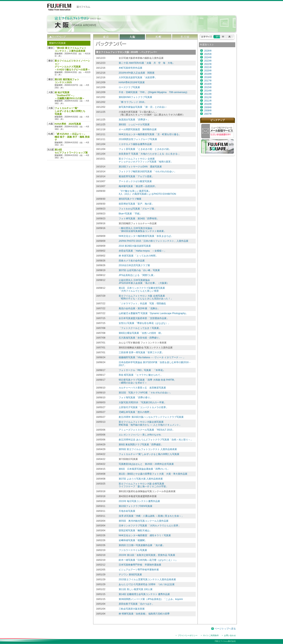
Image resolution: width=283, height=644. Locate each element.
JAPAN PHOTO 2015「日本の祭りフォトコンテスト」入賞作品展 (153, 241)
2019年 (208, 74)
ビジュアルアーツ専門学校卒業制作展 (139, 570)
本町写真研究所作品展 (130, 68)
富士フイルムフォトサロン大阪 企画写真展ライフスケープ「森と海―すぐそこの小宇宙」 (143, 485)
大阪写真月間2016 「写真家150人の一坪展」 (142, 402)
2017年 (208, 81)
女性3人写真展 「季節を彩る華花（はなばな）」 (144, 323)
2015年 (208, 87)
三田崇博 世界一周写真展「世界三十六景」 (141, 352)
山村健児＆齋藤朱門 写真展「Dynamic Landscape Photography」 (153, 313)
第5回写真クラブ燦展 (130, 199)
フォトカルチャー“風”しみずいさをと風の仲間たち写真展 (70, 111)
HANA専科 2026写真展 (68, 124)
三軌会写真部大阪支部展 (132, 609)
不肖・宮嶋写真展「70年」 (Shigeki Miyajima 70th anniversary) (153, 92)
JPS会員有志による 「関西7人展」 (137, 275)
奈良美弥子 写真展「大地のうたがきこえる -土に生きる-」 (150, 154)
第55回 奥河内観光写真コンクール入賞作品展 (144, 521)
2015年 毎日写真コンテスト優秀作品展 (139, 501)
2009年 (208, 107)
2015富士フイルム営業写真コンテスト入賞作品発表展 (147, 579)
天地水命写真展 (127, 511)
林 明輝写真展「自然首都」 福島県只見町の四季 (144, 614)
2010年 (208, 104)
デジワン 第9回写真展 (130, 575)
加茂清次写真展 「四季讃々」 (134, 120)
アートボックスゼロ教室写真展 (135, 181)
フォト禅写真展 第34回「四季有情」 (139, 219)
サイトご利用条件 (211, 635)
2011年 (208, 101)
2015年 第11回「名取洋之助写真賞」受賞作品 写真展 (147, 555)
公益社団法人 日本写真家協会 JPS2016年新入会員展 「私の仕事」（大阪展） (144, 282)
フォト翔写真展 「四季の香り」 (136, 398)
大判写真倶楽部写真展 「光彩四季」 (138, 78)
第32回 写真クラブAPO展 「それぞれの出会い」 (145, 393)
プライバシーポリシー (188, 635)
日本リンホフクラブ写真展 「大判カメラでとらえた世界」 (150, 526)
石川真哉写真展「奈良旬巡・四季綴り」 (140, 338)
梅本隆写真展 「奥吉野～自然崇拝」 (138, 186)
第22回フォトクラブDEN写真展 (136, 506)
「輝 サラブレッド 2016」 (133, 102)
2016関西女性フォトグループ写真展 (138, 139)
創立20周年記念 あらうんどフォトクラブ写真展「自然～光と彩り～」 (156, 440)
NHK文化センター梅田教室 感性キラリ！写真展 (145, 535)
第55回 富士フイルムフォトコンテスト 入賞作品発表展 (148, 449)
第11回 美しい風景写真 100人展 (136, 589)
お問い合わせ (230, 635)
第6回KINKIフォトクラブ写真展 (135, 97)
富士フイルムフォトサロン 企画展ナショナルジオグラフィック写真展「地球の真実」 (146, 160)
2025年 (208, 54)
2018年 (208, 77)
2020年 (208, 71)
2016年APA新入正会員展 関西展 (137, 73)
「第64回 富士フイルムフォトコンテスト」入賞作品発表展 (70, 49)
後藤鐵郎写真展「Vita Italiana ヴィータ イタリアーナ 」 (152, 357)
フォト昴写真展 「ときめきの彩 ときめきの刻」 (145, 149)
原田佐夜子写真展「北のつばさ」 (136, 604)
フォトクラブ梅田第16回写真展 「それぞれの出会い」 (147, 172)
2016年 (208, 84)
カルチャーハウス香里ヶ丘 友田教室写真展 (142, 388)
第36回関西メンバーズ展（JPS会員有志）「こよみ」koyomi (151, 599)
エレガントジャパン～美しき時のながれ (140, 435)
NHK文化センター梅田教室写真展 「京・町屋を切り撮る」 (150, 134)
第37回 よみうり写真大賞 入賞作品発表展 (141, 479)
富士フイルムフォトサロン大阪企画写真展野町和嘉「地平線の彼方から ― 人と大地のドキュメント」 (150, 423)
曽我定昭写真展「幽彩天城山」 (135, 531)
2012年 (208, 97)
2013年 (208, 94)
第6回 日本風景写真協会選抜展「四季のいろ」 (144, 469)
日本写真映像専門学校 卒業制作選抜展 (140, 565)
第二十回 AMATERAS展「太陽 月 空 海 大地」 (147, 63)
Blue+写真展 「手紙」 (130, 214)
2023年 (208, 61)
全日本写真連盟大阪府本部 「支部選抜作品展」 (144, 318)
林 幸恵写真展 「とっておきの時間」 (138, 256)
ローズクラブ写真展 (129, 87)
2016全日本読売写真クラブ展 (134, 265)
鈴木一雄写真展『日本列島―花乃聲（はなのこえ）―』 (148, 560)
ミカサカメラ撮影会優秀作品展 (135, 144)
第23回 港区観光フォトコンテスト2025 (67, 81)
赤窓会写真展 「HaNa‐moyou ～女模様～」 (143, 251)
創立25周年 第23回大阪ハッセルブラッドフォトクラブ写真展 (151, 417)
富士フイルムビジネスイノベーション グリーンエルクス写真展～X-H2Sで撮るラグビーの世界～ (72, 65)
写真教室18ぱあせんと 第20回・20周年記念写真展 (146, 464)
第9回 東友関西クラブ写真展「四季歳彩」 (141, 445)
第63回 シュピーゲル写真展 (134, 125)
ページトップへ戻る (225, 629)
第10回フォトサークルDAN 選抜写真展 (140, 167)
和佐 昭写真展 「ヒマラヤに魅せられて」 (141, 375)
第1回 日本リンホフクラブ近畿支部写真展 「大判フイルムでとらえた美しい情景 (142, 289)
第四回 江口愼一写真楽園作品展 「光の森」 (142, 545)
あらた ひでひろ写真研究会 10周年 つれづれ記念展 (147, 584)
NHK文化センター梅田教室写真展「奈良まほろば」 (146, 236)
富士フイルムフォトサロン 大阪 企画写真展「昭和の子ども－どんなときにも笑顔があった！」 (146, 297)
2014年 (208, 91)
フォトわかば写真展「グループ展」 (138, 209)
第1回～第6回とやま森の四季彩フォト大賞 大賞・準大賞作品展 (153, 474)
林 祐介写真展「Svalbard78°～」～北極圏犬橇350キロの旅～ (70, 95)
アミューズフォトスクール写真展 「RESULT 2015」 (147, 430)
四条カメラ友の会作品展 (132, 261)
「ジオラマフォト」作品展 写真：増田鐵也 (142, 304)
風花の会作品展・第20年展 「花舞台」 (139, 308)
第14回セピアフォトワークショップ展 (71, 151)
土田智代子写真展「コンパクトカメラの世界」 (143, 407)
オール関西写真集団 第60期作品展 (138, 129)
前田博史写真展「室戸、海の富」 (136, 204)
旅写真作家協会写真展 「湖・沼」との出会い (143, 107)
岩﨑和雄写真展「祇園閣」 (133, 540)
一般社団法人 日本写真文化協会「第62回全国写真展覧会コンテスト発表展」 (142, 230)
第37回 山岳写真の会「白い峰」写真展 (139, 270)
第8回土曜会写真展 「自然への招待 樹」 (141, 333)
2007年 (208, 114)
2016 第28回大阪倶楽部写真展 (135, 246)
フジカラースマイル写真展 (133, 550)
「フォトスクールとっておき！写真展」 (140, 328)
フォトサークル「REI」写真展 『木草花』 (142, 370)
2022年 (208, 64)
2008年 (208, 111)
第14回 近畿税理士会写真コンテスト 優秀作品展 (144, 594)
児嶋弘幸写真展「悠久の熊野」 (135, 412)
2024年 (208, 57)
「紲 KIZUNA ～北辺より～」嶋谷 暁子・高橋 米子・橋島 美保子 (72, 137)
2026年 (208, 51)
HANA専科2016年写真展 (132, 82)
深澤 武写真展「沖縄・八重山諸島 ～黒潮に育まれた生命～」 (151, 516)
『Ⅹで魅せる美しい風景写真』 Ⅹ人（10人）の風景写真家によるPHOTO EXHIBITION (147, 192)
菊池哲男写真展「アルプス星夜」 (136, 176)
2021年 (208, 67)
